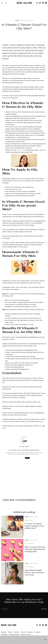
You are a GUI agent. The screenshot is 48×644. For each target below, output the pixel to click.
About (23, 632)
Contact (37, 632)
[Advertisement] (24, 15)
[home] (24, 3)
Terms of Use (25, 634)
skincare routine (21, 150)
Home (10, 632)
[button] (2, 3)
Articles (17, 632)
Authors (30, 632)
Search (4, 632)
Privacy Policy (14, 634)
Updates (4, 634)
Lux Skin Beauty (24, 446)
